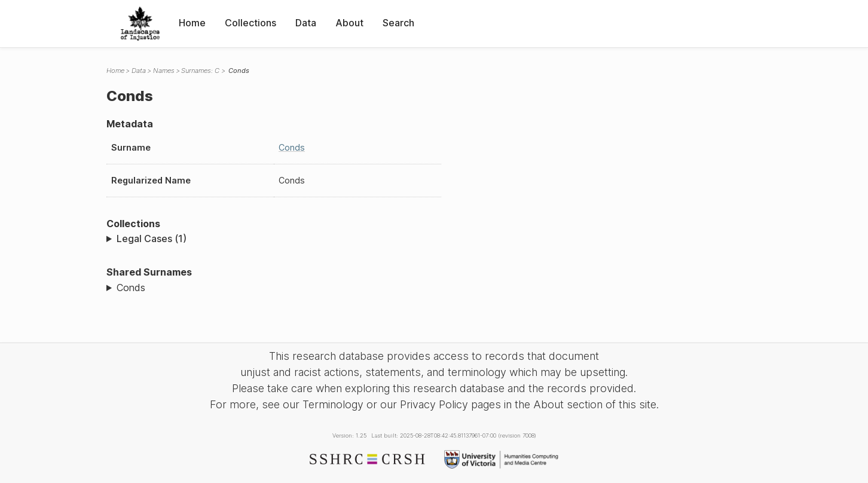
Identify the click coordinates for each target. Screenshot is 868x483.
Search (398, 23)
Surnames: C (200, 71)
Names (164, 71)
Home (192, 23)
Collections (250, 23)
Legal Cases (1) (152, 239)
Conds (292, 147)
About (349, 23)
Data (306, 23)
